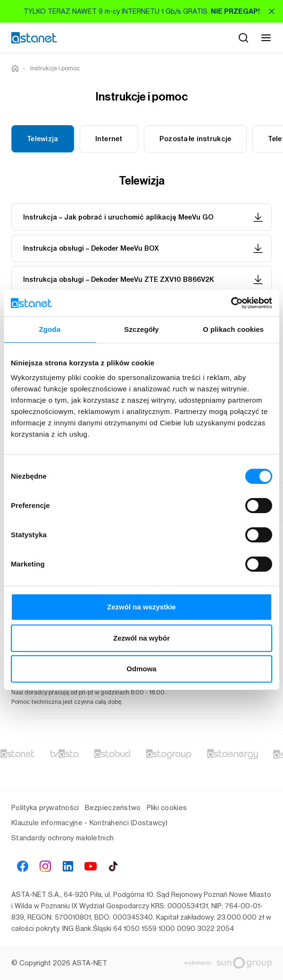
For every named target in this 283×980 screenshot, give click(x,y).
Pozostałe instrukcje (196, 139)
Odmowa (141, 669)
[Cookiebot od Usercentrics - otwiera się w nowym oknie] (231, 303)
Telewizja (43, 139)
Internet (109, 139)
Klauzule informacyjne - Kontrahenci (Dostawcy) (89, 823)
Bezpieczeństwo (113, 807)
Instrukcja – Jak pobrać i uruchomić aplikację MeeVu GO (143, 217)
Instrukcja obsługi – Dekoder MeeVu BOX (143, 248)
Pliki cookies (167, 807)
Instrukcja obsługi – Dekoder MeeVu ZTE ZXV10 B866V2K (143, 279)
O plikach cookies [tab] (233, 329)
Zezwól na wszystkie (141, 607)
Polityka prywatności (45, 807)
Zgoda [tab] (50, 329)
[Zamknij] (272, 11)
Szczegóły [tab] (141, 329)
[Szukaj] (243, 38)
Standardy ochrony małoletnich (62, 838)
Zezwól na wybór (141, 638)
